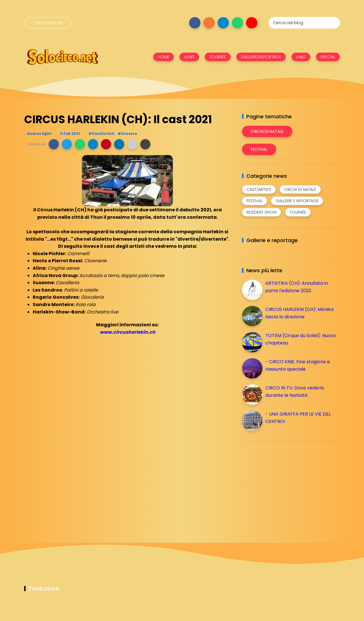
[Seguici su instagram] (209, 23)
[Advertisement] (285, 485)
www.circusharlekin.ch (128, 332)
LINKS (301, 57)
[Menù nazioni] (48, 23)
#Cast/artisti (101, 134)
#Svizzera (127, 134)
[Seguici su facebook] (195, 23)
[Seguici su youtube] (252, 23)
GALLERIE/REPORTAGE (261, 57)
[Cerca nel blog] (304, 23)
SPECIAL (328, 57)
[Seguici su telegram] (223, 23)
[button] (54, 144)
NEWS (189, 57)
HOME (164, 57)
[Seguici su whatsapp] (237, 23)
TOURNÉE (218, 57)
